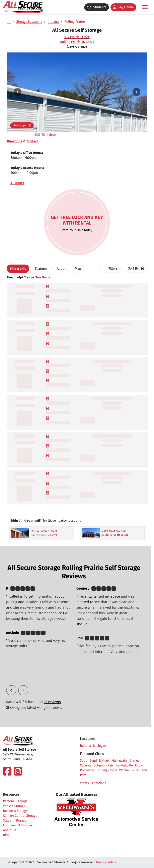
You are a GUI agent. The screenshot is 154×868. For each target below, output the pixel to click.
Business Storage (15, 811)
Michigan (100, 746)
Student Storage (15, 820)
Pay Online (123, 7)
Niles (136, 770)
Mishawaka (119, 761)
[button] (18, 92)
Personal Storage (15, 801)
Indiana (53, 22)
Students (97, 7)
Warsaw (125, 770)
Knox (139, 765)
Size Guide (43, 277)
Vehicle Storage (14, 806)
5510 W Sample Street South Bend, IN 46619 (44, 533)
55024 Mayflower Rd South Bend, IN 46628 (115, 533)
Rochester (87, 770)
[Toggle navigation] (145, 7)
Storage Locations (29, 22)
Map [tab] (78, 269)
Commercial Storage (17, 825)
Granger (135, 761)
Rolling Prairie (75, 22)
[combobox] (136, 269)
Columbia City (104, 765)
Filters (113, 268)
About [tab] (61, 269)
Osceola (86, 765)
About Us (10, 830)
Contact (32, 141)
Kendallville (124, 765)
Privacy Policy (106, 862)
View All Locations (95, 783)
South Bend (88, 761)
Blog (6, 835)
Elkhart (104, 761)
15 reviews (52, 702)
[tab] (18, 269)
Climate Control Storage (20, 816)
